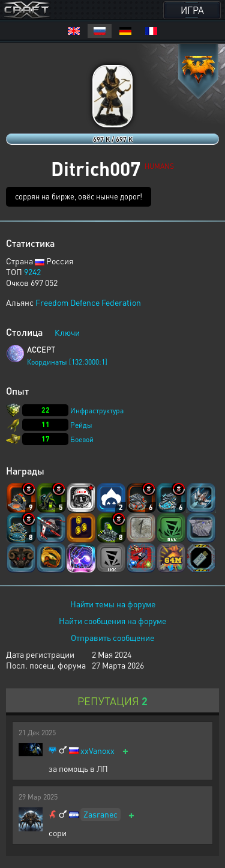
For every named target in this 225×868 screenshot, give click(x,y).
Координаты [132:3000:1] (67, 362)
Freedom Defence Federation (88, 302)
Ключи (67, 332)
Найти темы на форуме (113, 604)
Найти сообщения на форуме (112, 621)
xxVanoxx (97, 751)
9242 (32, 272)
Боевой (82, 439)
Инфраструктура (97, 411)
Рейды (81, 425)
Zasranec (100, 814)
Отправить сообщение (112, 637)
